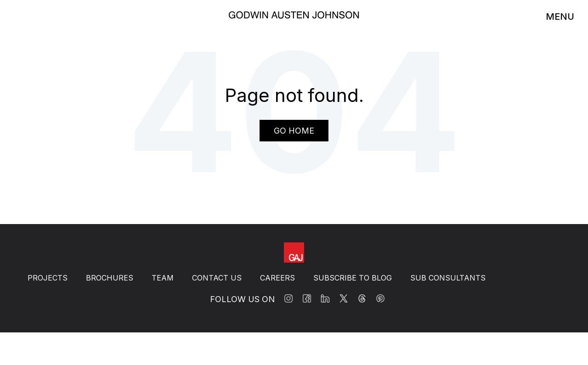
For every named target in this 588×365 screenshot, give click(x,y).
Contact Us (217, 278)
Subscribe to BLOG (353, 278)
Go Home (294, 131)
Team (163, 278)
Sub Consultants (448, 278)
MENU (560, 17)
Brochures (110, 278)
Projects (48, 278)
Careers (277, 278)
